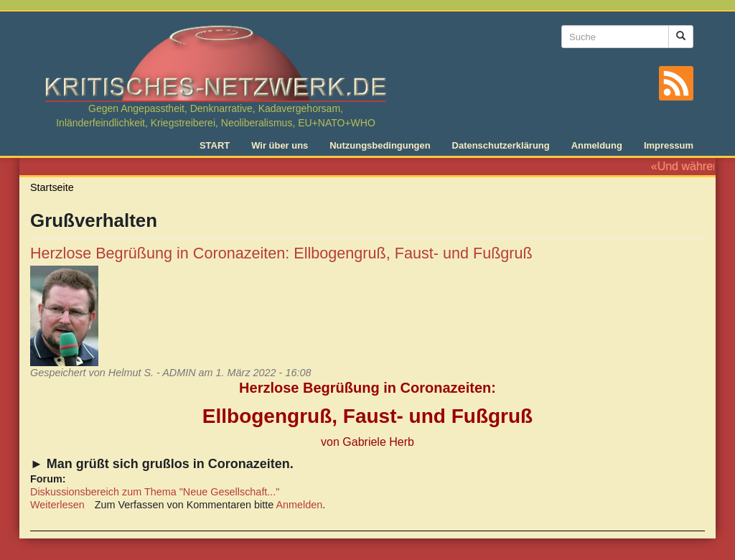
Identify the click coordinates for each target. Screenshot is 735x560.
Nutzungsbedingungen (380, 145)
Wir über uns (280, 145)
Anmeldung (597, 145)
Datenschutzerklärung (501, 145)
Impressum (669, 145)
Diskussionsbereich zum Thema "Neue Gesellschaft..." (155, 492)
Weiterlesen (57, 505)
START (215, 145)
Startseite (52, 187)
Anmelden (300, 505)
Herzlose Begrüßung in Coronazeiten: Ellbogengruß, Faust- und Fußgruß (281, 253)
